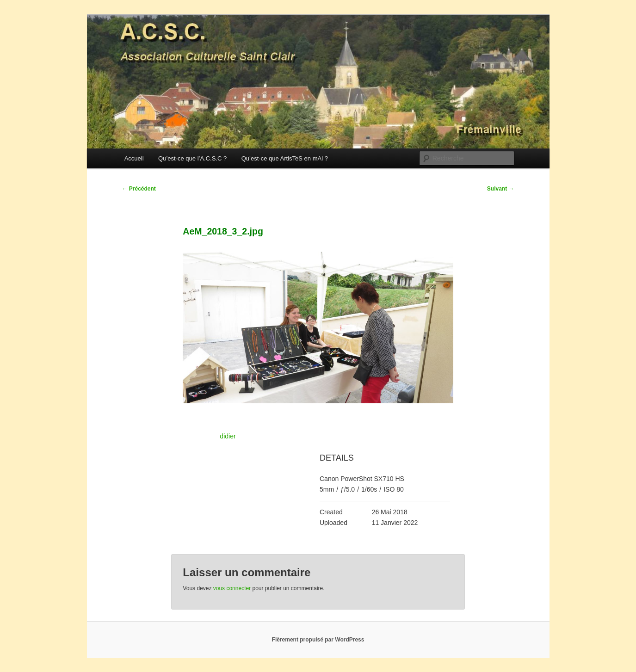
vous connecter (232, 588)
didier (228, 436)
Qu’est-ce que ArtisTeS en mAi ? (285, 158)
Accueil (134, 158)
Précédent (139, 189)
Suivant (501, 189)
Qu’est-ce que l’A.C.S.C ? (192, 158)
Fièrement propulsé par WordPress (318, 640)
